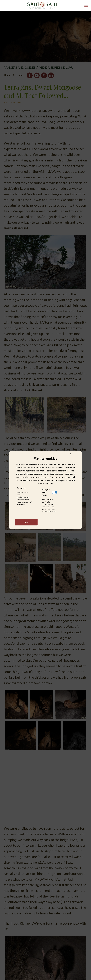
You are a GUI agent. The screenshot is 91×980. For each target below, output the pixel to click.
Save (26, 522)
